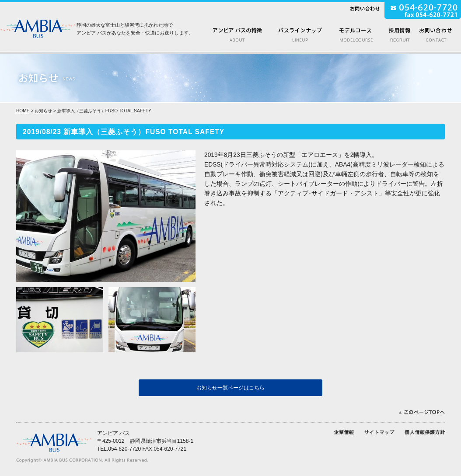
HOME (23, 111)
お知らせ (43, 111)
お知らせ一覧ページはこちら (230, 388)
